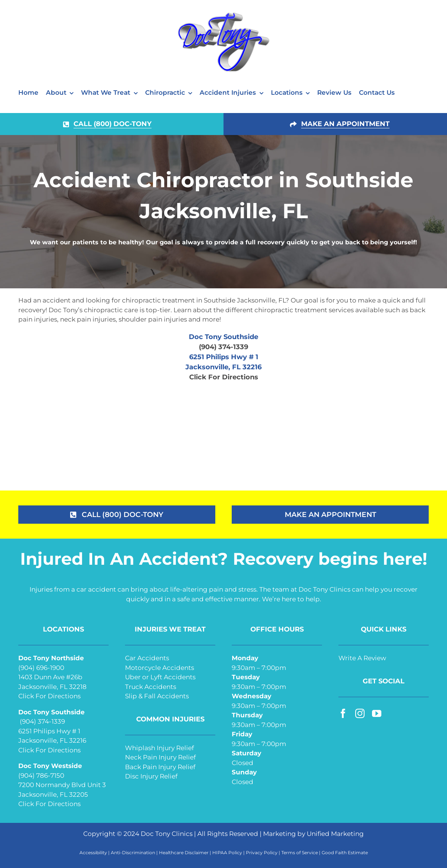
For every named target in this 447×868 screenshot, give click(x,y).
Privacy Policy (262, 853)
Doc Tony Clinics (167, 834)
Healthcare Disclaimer (184, 853)
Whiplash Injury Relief (160, 748)
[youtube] (377, 713)
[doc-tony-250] (223, 14)
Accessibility (93, 853)
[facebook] (343, 713)
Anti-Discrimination (133, 853)
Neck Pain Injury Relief (160, 757)
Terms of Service (300, 853)
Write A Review (362, 658)
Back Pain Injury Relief (160, 767)
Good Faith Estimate (345, 853)
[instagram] (360, 713)
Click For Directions (224, 377)
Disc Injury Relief (151, 776)
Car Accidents (147, 658)
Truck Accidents (151, 687)
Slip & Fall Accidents (157, 696)
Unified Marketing (335, 834)
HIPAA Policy (227, 853)
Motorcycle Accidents (160, 668)
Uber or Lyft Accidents (160, 677)
